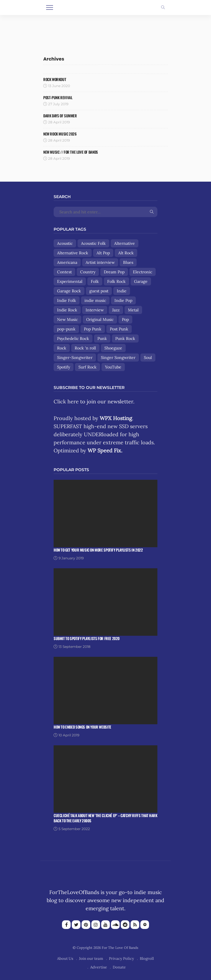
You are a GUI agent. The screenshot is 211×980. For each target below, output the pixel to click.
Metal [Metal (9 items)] (133, 310)
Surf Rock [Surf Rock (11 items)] (87, 367)
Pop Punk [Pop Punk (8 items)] (93, 329)
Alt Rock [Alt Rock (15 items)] (126, 253)
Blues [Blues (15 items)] (128, 262)
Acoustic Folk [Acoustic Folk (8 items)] (93, 243)
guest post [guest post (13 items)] (99, 291)
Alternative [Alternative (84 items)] (125, 243)
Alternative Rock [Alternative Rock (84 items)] (73, 253)
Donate (119, 967)
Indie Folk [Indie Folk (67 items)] (67, 300)
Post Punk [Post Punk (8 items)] (119, 329)
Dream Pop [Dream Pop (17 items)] (114, 272)
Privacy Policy (121, 959)
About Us (65, 959)
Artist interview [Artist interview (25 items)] (100, 262)
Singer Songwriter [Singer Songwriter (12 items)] (118, 358)
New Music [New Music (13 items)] (67, 319)
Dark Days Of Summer (60, 116)
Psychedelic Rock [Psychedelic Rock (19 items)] (73, 338)
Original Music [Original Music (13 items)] (100, 319)
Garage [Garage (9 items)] (141, 281)
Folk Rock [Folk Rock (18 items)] (116, 281)
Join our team (91, 959)
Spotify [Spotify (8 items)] (64, 367)
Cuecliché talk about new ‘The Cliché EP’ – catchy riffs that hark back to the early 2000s (105, 818)
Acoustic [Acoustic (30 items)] (65, 243)
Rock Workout (55, 79)
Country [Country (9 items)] (88, 272)
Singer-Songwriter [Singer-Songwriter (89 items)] (75, 358)
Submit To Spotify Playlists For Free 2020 (87, 638)
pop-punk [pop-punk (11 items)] (66, 329)
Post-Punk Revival (58, 97)
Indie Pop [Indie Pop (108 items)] (123, 300)
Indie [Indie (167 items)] (122, 291)
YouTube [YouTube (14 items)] (113, 367)
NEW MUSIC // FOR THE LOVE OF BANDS (71, 152)
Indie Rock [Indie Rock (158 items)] (67, 310)
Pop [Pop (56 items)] (125, 319)
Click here (66, 401)
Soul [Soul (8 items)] (148, 358)
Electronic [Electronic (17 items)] (143, 272)
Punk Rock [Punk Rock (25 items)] (125, 338)
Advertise (99, 967)
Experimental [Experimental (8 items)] (70, 281)
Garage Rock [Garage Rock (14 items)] (69, 291)
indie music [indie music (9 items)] (95, 300)
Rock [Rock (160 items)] (62, 348)
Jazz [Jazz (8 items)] (116, 310)
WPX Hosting (116, 418)
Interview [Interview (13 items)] (95, 310)
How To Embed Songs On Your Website (82, 727)
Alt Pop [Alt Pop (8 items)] (103, 253)
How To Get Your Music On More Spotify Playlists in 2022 (98, 550)
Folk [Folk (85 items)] (95, 281)
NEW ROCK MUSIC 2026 (60, 134)
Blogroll (147, 959)
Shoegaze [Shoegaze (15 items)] (113, 348)
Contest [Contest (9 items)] (64, 272)
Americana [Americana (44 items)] (67, 262)
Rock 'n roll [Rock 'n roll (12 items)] (85, 348)
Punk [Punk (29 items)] (102, 338)
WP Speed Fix (104, 451)
